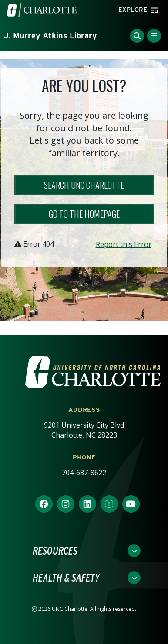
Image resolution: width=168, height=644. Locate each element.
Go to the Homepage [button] (84, 214)
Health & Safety (66, 578)
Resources (55, 551)
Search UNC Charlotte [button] (84, 185)
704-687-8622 (84, 473)
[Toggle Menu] (154, 36)
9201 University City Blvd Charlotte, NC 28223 (84, 430)
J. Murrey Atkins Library (50, 36)
